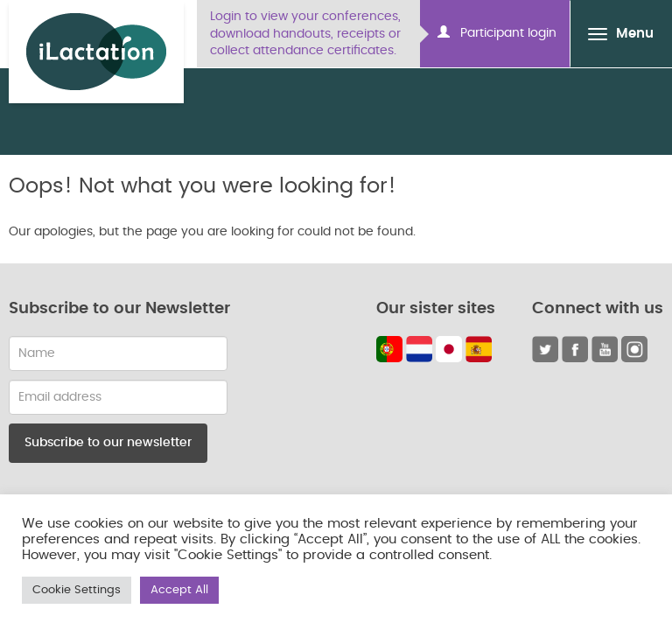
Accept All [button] (179, 590)
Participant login (497, 32)
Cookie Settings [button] (77, 590)
